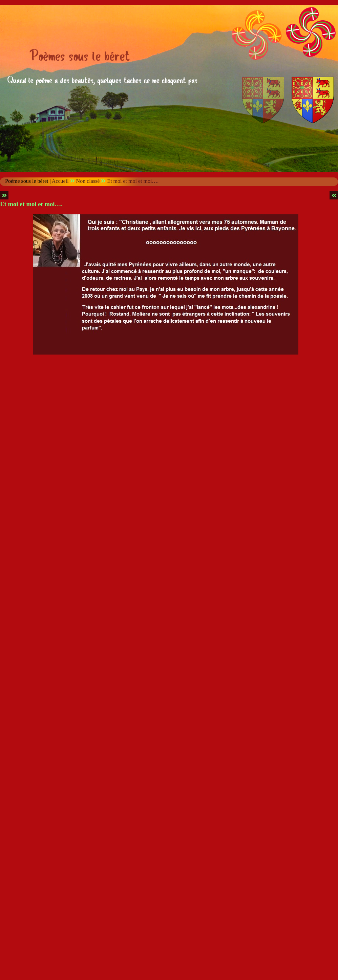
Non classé (88, 181)
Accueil (60, 181)
